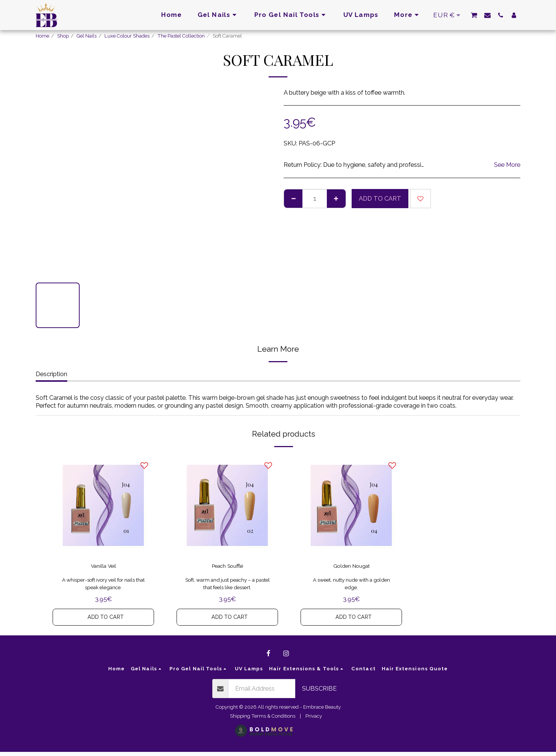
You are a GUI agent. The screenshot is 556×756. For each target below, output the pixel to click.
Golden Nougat (351, 567)
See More (507, 165)
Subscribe (319, 692)
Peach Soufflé (227, 567)
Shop (63, 36)
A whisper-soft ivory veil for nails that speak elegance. (103, 587)
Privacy (314, 720)
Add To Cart (380, 198)
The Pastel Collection (181, 36)
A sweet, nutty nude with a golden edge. (351, 587)
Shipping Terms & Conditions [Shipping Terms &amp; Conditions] (263, 720)
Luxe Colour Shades (127, 36)
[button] (474, 15)
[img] (103, 505)
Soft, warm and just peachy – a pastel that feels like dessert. (227, 587)
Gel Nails (87, 36)
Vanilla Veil (103, 567)
